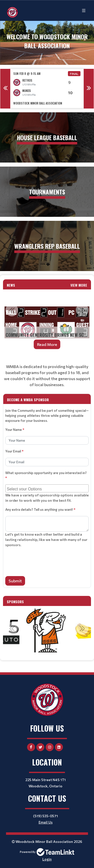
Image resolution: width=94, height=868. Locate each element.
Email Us (46, 822)
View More (79, 285)
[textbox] (47, 376)
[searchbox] (48, 488)
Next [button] (89, 89)
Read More (47, 344)
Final (74, 74)
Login (47, 859)
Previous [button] (5, 89)
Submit (15, 581)
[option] (47, 89)
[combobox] (47, 488)
